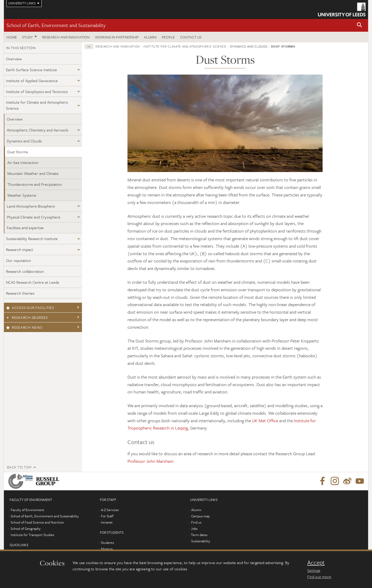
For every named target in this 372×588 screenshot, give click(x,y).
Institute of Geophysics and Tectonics (37, 91)
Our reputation (18, 260)
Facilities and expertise (25, 228)
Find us (196, 522)
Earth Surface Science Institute (31, 70)
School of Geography (26, 528)
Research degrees (27, 317)
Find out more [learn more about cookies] (319, 577)
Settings (314, 570)
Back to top (19, 467)
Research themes (20, 293)
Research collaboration (25, 271)
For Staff (107, 516)
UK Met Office (265, 421)
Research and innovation (66, 37)
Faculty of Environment (27, 510)
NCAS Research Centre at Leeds (33, 282)
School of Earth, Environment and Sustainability (56, 25)
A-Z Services (110, 510)
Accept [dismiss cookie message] (316, 563)
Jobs (194, 528)
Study (27, 37)
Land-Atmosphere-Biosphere (31, 206)
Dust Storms (18, 152)
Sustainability (201, 541)
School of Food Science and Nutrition (37, 522)
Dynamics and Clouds (24, 141)
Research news (24, 327)
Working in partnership (117, 37)
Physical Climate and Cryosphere (34, 217)
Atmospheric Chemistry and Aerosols (37, 130)
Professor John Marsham (150, 461)
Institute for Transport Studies (32, 535)
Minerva (107, 549)
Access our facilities (30, 308)
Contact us (191, 37)
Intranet (107, 522)
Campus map (200, 516)
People (168, 37)
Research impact (20, 249)
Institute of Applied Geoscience (32, 81)
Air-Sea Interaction (23, 162)
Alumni (150, 37)
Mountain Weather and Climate (33, 173)
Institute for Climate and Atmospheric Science (37, 105)
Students (107, 543)
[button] (360, 25)
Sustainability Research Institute (32, 239)
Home (12, 37)
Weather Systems (22, 195)
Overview (14, 59)
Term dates (199, 535)
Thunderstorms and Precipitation (35, 184)
